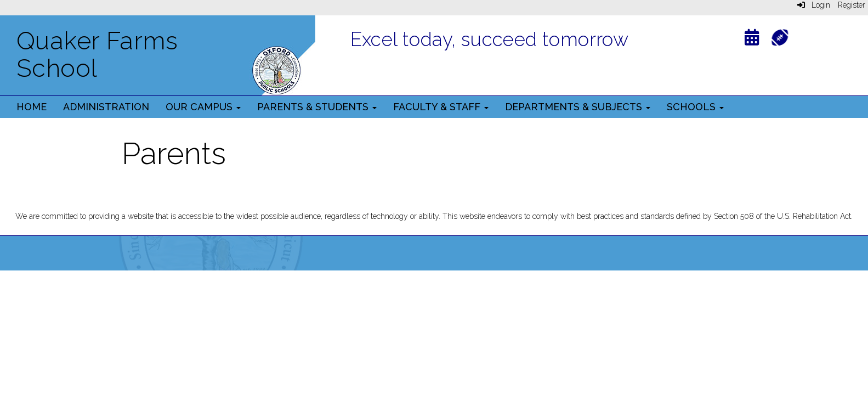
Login (814, 5)
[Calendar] (752, 40)
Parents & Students (317, 107)
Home (32, 107)
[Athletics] (779, 36)
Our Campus (203, 107)
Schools (695, 107)
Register (852, 5)
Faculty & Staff (441, 107)
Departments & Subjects (578, 107)
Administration (106, 107)
